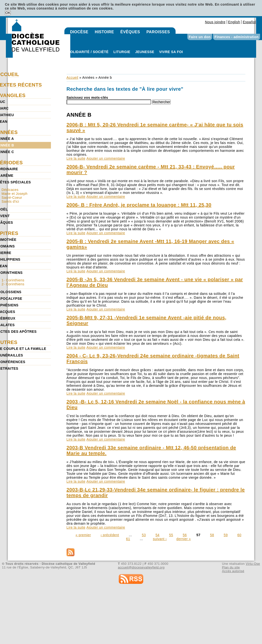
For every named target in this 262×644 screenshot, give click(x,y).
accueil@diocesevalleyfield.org (141, 567)
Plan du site (231, 567)
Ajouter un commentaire (106, 158)
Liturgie (122, 52)
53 (144, 535)
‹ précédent (110, 535)
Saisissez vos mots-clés (87, 98)
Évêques (130, 32)
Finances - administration (237, 37)
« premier (83, 535)
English (234, 22)
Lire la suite (76, 158)
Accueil (72, 78)
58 (212, 535)
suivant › (160, 539)
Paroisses (158, 32)
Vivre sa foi (171, 52)
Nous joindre (215, 22)
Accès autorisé (233, 571)
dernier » (184, 539)
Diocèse (79, 32)
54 (157, 535)
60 (239, 535)
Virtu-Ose (253, 564)
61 (128, 539)
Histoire (104, 32)
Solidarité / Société (88, 52)
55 (171, 535)
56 (185, 535)
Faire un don (200, 37)
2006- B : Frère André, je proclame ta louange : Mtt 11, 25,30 (139, 205)
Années (88, 78)
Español (249, 22)
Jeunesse (145, 52)
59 (226, 535)
